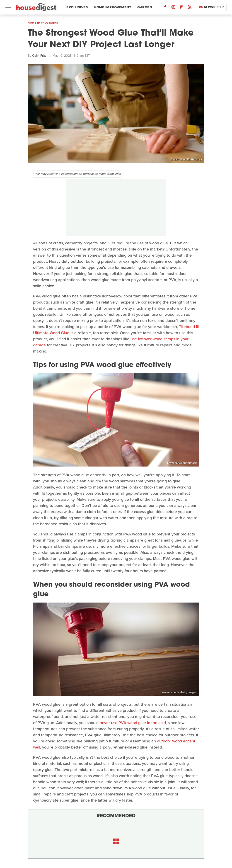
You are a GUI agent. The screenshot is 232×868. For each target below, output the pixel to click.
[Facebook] (165, 8)
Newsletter (211, 7)
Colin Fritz (39, 56)
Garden (145, 7)
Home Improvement (112, 7)
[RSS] (190, 8)
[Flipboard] (181, 8)
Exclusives (77, 7)
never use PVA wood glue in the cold (133, 723)
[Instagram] (173, 8)
